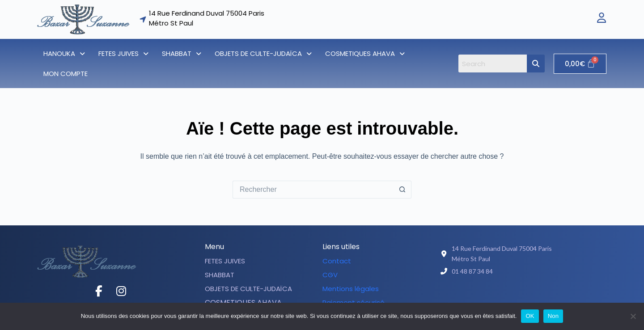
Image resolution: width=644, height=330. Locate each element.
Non (553, 316)
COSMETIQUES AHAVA (365, 53)
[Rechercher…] (313, 190)
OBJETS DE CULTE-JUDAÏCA (263, 53)
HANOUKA (64, 53)
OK (530, 316)
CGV (330, 275)
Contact (337, 261)
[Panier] (580, 64)
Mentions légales (351, 289)
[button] (64, 53)
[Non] (633, 316)
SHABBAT (182, 53)
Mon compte (66, 74)
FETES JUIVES (123, 53)
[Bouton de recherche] (402, 190)
